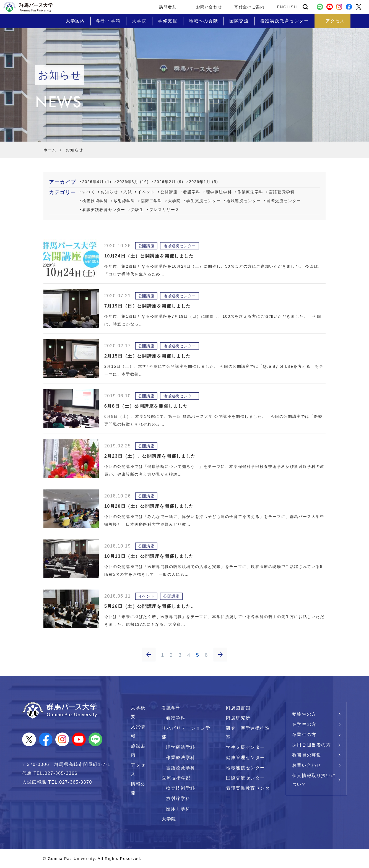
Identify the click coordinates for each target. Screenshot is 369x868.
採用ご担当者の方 (312, 745)
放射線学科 (124, 201)
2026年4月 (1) (97, 182)
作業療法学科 (250, 192)
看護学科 (192, 192)
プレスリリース (164, 210)
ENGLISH (287, 7)
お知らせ (109, 192)
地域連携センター (244, 201)
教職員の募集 (307, 755)
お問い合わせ (209, 7)
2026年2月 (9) (169, 182)
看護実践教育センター (104, 210)
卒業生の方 (304, 735)
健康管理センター (245, 758)
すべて (89, 192)
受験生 (137, 210)
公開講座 (169, 192)
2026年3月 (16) (133, 182)
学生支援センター (203, 201)
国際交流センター (284, 201)
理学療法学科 (219, 192)
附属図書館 (238, 708)
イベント (146, 192)
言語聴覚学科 (282, 192)
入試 (128, 192)
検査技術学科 (95, 201)
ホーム (50, 150)
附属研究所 (238, 718)
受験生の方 (304, 714)
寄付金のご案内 (249, 7)
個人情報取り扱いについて (314, 780)
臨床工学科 (152, 201)
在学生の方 (304, 724)
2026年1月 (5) (204, 182)
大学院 (174, 201)
